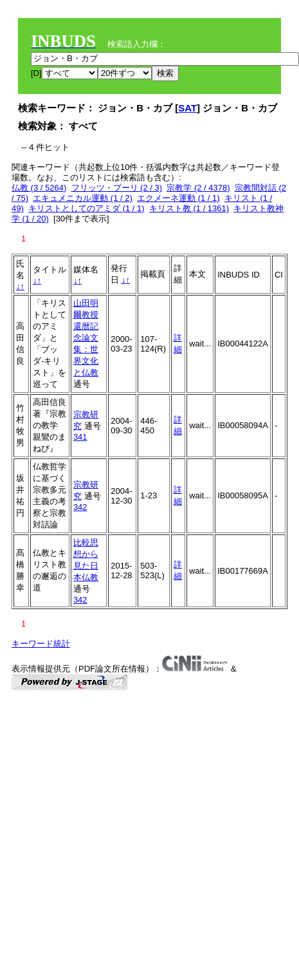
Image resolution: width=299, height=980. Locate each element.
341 (80, 437)
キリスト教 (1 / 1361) (189, 208)
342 (80, 507)
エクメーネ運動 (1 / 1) (178, 198)
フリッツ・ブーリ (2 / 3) (117, 188)
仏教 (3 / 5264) (39, 188)
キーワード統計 (41, 644)
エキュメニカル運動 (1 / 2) (83, 198)
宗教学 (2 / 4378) (198, 188)
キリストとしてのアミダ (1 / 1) (86, 208)
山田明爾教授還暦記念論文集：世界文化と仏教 (86, 338)
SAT (187, 108)
